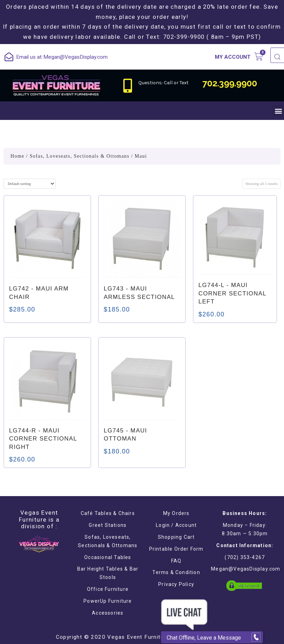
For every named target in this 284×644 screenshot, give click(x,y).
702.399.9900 (230, 83)
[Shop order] (30, 184)
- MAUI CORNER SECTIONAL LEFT (232, 293)
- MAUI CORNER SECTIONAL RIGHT (43, 439)
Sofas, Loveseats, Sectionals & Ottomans (80, 156)
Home (17, 156)
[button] (278, 111)
